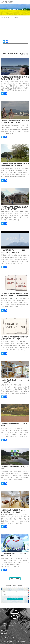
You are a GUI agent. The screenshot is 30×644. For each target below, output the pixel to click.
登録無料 (15, 599)
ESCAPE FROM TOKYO (9, 625)
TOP (2, 18)
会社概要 (5, 631)
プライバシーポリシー (9, 637)
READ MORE (15, 579)
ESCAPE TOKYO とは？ (10, 623)
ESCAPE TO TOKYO (8, 627)
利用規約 (5, 634)
